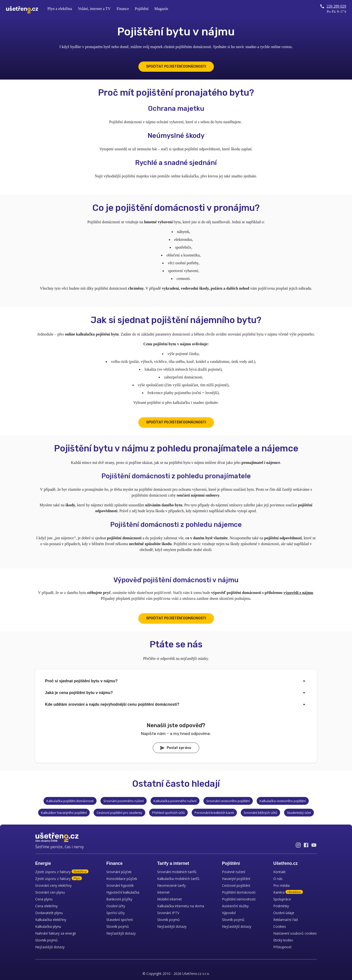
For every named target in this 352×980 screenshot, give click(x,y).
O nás (278, 879)
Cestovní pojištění (236, 885)
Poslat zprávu (176, 748)
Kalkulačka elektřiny (51, 920)
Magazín (161, 9)
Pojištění (142, 9)
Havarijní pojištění (236, 879)
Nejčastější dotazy (50, 947)
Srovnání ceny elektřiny (53, 885)
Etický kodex (283, 940)
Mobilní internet (170, 899)
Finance (123, 9)
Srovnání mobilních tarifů (177, 872)
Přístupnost (282, 947)
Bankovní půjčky (119, 899)
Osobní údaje (284, 913)
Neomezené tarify (171, 885)
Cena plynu (44, 899)
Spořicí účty (115, 913)
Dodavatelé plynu (49, 913)
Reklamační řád (286, 920)
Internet (163, 892)
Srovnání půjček (119, 872)
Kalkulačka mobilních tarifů (178, 879)
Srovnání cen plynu (50, 892)
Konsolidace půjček (122, 879)
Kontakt (280, 872)
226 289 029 (333, 6)
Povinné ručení (234, 872)
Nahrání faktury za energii (55, 933)
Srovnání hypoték (120, 885)
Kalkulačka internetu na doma (181, 906)
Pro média (281, 885)
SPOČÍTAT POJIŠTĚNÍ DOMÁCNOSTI (176, 66)
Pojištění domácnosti (239, 892)
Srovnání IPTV (168, 913)
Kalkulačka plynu (48, 926)
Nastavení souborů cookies (295, 933)
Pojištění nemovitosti (239, 899)
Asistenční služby (235, 906)
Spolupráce (282, 899)
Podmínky (281, 906)
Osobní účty (116, 906)
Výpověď (229, 913)
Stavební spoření (120, 920)
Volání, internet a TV (94, 9)
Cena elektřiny (46, 906)
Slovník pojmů (46, 940)
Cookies (280, 926)
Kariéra (288, 892)
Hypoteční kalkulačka (123, 892)
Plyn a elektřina (60, 9)
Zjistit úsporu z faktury (62, 872)
